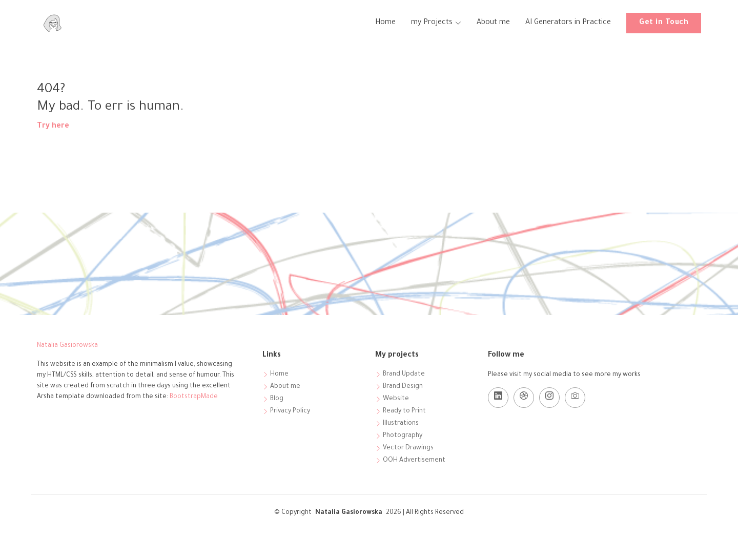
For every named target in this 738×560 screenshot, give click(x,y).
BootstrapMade (194, 397)
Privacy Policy (290, 411)
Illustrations (401, 424)
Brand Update (404, 375)
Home (385, 23)
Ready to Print (404, 411)
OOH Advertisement (414, 461)
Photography (403, 436)
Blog (277, 399)
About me (493, 23)
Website (396, 399)
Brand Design (403, 387)
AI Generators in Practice (568, 23)
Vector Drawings (408, 448)
